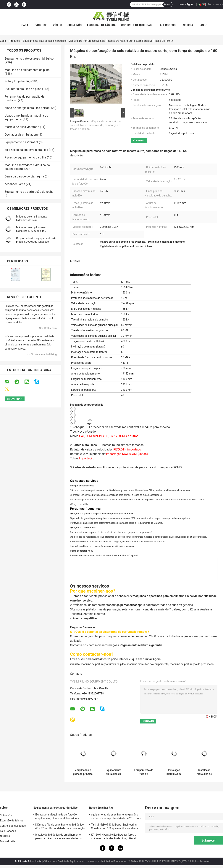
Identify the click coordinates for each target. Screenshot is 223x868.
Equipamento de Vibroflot (21, 142)
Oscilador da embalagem (21, 135)
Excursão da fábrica (101, 25)
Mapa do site (8, 841)
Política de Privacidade (28, 861)
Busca (167, 4)
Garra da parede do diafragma (24, 176)
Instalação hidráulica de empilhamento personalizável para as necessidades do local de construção (59, 837)
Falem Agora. (186, 4)
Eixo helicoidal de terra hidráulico (26, 150)
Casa (25, 25)
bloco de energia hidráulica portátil (28, 108)
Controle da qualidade (137, 25)
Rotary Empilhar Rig (18, 81)
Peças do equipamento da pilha (25, 157)
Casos (203, 25)
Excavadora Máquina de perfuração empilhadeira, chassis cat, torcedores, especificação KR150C (57, 817)
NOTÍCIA (188, 25)
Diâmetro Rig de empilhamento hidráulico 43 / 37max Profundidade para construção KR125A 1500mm (60, 827)
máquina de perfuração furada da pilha (103, 664)
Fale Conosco (168, 25)
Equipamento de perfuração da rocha (29, 192)
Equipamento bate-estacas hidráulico (45, 41)
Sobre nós (75, 25)
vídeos (58, 25)
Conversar (139, 140)
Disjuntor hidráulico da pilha (23, 89)
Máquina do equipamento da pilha (27, 70)
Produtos (41, 25)
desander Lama (15, 184)
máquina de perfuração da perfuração (192, 664)
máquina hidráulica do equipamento (148, 664)
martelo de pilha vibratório (22, 127)
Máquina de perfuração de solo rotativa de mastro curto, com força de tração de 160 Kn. (95, 125)
